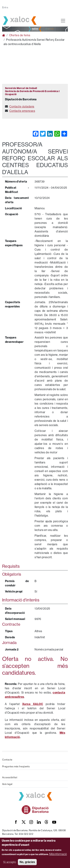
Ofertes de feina (20, 35)
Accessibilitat (10, 777)
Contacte (7, 760)
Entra (5, 7)
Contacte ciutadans (22, 106)
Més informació (58, 854)
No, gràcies (27, 862)
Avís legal (7, 784)
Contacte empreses (22, 111)
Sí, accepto (10, 862)
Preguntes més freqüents (16, 766)
